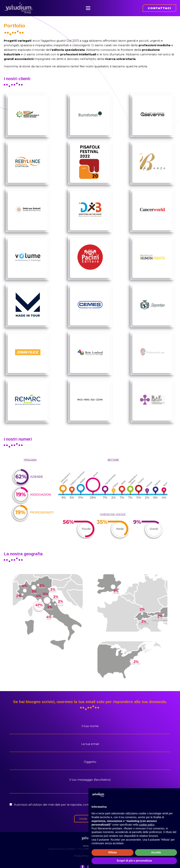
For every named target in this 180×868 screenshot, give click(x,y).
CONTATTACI (159, 7)
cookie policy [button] (147, 825)
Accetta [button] (156, 852)
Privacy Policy (82, 852)
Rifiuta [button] (112, 852)
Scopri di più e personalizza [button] (134, 861)
